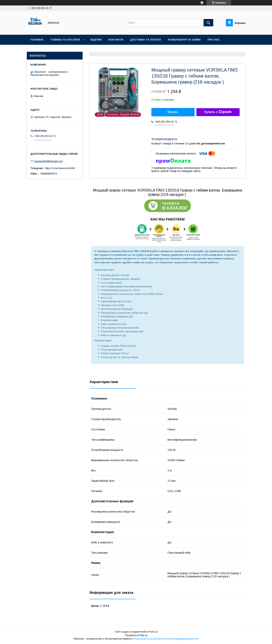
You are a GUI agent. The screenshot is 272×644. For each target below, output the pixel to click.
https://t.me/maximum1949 (60, 168)
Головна (37, 40)
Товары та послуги (65, 40)
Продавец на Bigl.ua (136, 635)
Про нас (214, 40)
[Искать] (208, 23)
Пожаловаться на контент (148, 639)
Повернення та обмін (184, 40)
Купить (173, 112)
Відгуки (96, 40)
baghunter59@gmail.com (48, 161)
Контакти (116, 40)
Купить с (218, 112)
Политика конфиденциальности (181, 639)
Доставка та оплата (145, 40)
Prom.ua (153, 632)
